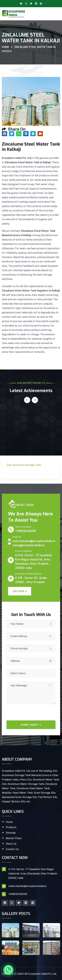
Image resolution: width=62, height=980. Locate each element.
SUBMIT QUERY (31, 725)
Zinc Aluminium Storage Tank (26, 472)
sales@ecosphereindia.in (28, 545)
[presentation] (30, 714)
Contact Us (12, 849)
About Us (11, 844)
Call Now (20, 591)
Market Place (14, 838)
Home (5, 47)
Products (11, 827)
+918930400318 (25, 531)
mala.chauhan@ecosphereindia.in (34, 541)
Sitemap (11, 833)
